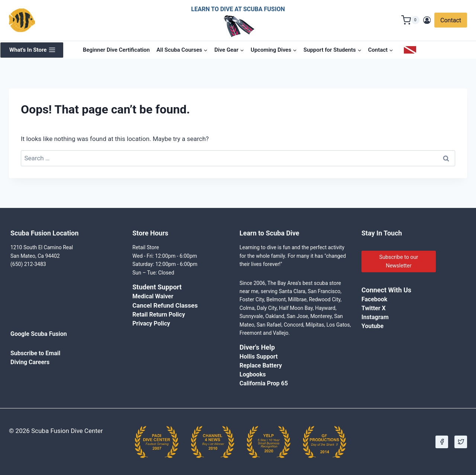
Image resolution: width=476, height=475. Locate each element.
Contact (451, 20)
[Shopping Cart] (410, 20)
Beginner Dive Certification (116, 50)
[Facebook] (442, 442)
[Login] (427, 20)
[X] (461, 442)
